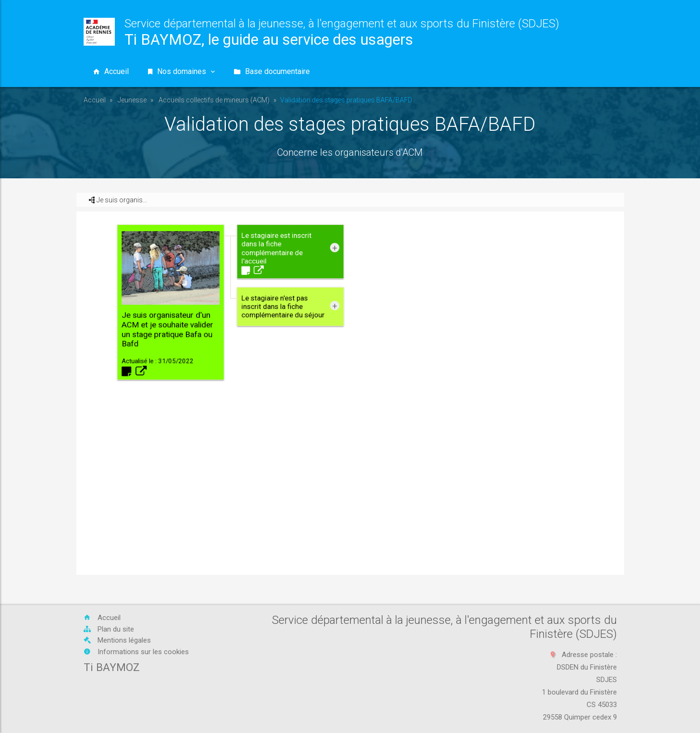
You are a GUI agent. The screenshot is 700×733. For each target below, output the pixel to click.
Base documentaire (272, 71)
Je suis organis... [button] (118, 200)
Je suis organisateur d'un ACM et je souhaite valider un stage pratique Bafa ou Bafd (291, 375)
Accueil (95, 100)
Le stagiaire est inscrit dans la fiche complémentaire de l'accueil (326, 358)
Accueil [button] (111, 71)
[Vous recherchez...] (510, 71)
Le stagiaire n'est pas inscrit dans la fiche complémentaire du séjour (328, 378)
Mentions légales (117, 640)
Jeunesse (132, 100)
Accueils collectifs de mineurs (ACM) (214, 100)
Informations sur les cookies (136, 652)
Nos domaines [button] (181, 71)
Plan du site (109, 629)
